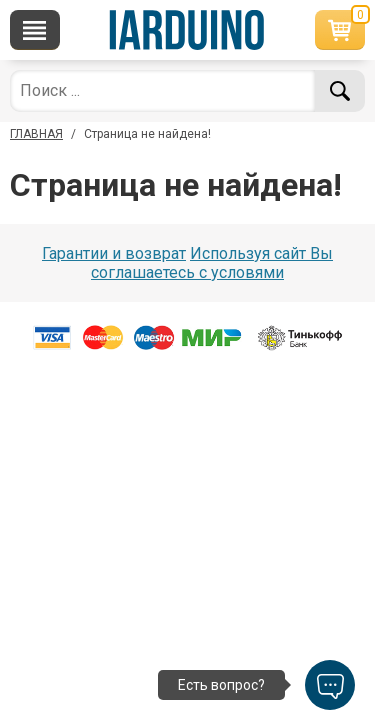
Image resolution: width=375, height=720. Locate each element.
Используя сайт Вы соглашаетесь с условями (212, 263)
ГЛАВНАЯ (36, 134)
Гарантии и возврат (114, 253)
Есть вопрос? (221, 685)
